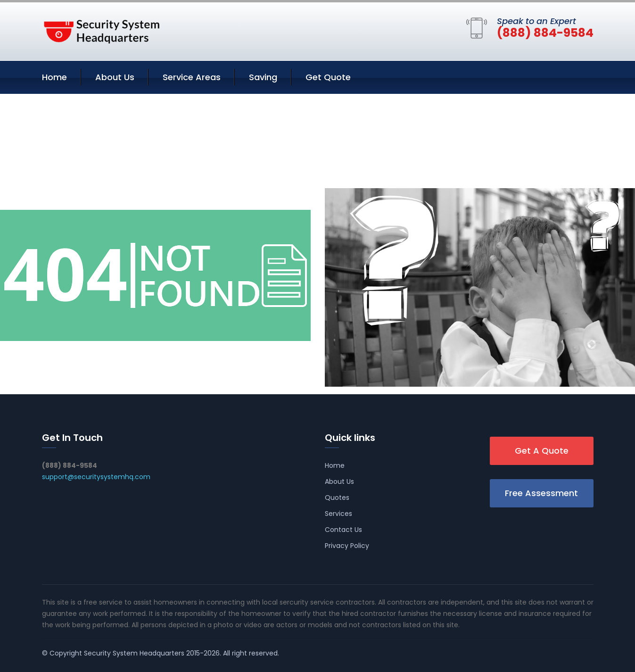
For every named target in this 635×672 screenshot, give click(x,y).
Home (54, 77)
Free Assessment (541, 493)
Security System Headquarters (134, 653)
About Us (115, 77)
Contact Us (343, 530)
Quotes (337, 498)
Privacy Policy (347, 546)
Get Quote (328, 77)
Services (338, 514)
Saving (263, 77)
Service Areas (192, 77)
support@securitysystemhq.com (96, 477)
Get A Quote (542, 451)
